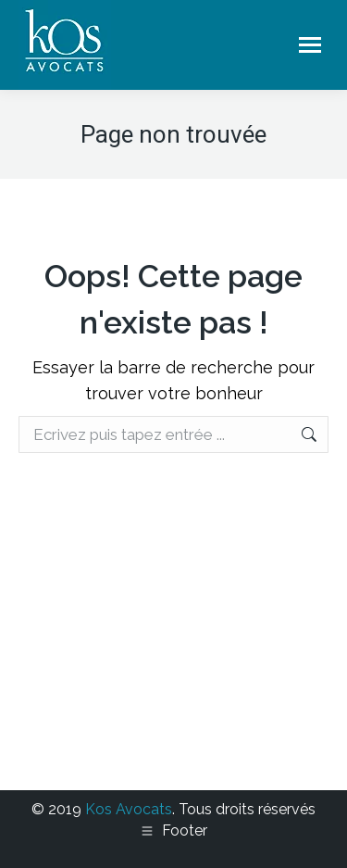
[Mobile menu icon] (310, 45)
